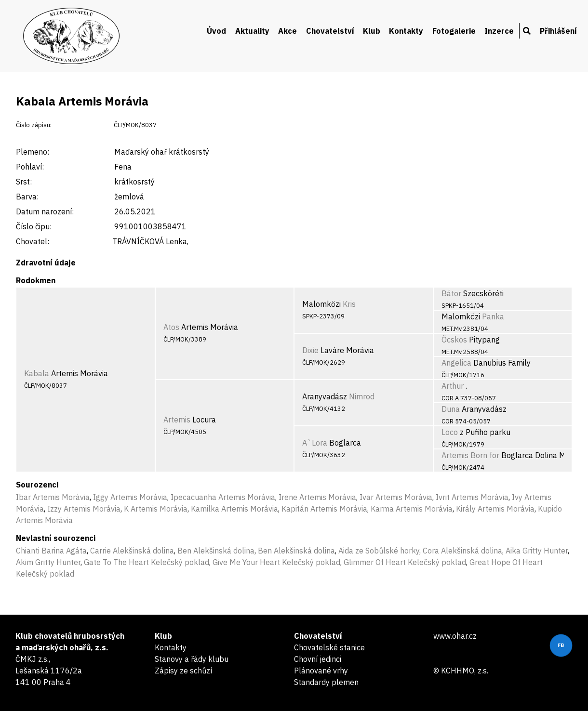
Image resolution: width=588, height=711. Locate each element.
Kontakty (406, 31)
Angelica (456, 363)
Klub (372, 31)
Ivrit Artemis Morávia (472, 497)
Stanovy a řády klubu (192, 659)
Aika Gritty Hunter (537, 551)
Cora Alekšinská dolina (462, 551)
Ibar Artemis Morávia (53, 497)
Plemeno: (33, 152)
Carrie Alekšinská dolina (132, 551)
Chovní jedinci (318, 659)
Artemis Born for (470, 455)
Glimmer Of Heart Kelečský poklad (405, 562)
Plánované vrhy (321, 671)
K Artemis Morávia (156, 509)
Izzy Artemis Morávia (84, 509)
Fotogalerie (454, 31)
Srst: (24, 182)
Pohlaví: (30, 167)
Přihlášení (558, 31)
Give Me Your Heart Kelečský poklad (276, 562)
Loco (450, 432)
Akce (287, 31)
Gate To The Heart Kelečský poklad (147, 562)
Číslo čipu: (34, 226)
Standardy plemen (326, 682)
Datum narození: (45, 211)
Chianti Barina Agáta (51, 551)
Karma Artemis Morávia (412, 509)
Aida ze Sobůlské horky (379, 551)
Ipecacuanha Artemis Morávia (223, 497)
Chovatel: (33, 241)
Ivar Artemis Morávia (396, 497)
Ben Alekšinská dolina (216, 551)
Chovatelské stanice (329, 647)
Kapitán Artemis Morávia (324, 509)
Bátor (451, 293)
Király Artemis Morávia (495, 509)
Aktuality (252, 31)
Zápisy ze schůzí (183, 671)
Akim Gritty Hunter (48, 562)
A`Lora (315, 443)
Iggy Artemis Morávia (130, 497)
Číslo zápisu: (34, 125)
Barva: (27, 197)
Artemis (177, 420)
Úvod (216, 31)
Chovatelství (330, 31)
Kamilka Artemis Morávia (234, 509)
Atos (171, 327)
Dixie (310, 350)
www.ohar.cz (455, 636)
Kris (349, 304)
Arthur (453, 386)
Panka (493, 316)
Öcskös (454, 340)
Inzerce (499, 31)
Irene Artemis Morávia (317, 497)
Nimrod (362, 396)
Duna (451, 409)
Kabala (37, 373)
